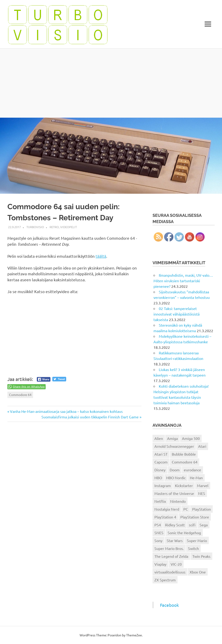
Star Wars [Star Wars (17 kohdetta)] (175, 540)
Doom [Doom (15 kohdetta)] (175, 470)
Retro (54, 227)
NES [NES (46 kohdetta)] (202, 493)
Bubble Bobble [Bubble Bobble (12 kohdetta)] (184, 454)
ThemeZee (134, 635)
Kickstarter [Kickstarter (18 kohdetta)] (184, 485)
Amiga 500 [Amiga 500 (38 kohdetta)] (191, 438)
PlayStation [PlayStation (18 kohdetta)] (202, 509)
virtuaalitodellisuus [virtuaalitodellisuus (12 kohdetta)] (170, 572)
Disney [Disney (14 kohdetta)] (160, 470)
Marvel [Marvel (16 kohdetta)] (203, 485)
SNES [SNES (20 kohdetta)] (159, 533)
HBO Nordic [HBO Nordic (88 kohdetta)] (176, 478)
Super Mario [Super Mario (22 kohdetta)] (197, 540)
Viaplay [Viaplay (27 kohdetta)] (160, 564)
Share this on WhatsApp (29, 387)
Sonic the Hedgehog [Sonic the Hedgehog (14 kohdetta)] (184, 533)
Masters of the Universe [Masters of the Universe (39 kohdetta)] (174, 493)
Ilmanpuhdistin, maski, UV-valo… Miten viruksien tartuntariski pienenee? (183, 281)
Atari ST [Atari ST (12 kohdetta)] (161, 454)
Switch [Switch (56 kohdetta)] (193, 548)
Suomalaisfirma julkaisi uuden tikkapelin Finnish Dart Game (90, 417)
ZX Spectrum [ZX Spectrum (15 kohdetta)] (165, 580)
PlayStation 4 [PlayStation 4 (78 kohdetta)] (165, 517)
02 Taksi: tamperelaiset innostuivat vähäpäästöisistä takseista (177, 314)
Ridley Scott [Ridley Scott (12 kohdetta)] (175, 525)
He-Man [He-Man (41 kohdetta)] (196, 478)
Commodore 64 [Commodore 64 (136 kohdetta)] (185, 462)
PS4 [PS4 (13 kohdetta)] (158, 525)
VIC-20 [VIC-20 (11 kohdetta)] (176, 564)
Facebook (169, 605)
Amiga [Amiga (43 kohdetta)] (172, 438)
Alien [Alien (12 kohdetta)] (159, 438)
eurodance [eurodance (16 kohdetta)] (192, 470)
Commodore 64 (20, 395)
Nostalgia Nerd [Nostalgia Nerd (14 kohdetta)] (167, 509)
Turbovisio (35, 227)
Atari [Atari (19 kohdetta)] (202, 446)
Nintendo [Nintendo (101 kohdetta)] (178, 501)
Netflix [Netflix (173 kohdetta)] (160, 501)
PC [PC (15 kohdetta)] (186, 509)
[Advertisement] (111, 83)
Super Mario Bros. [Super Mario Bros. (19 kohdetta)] (169, 548)
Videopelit (69, 227)
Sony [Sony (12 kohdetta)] (158, 540)
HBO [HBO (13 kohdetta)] (158, 478)
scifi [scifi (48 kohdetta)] (192, 525)
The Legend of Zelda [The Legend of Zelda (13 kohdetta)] (171, 556)
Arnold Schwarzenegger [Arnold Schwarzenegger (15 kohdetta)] (174, 446)
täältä (101, 256)
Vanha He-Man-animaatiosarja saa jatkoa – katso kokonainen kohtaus (66, 411)
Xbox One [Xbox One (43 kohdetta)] (198, 572)
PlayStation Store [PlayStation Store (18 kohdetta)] (195, 517)
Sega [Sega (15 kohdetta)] (204, 525)
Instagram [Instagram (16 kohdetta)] (163, 485)
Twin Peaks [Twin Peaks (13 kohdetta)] (201, 556)
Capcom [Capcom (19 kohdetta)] (161, 462)
